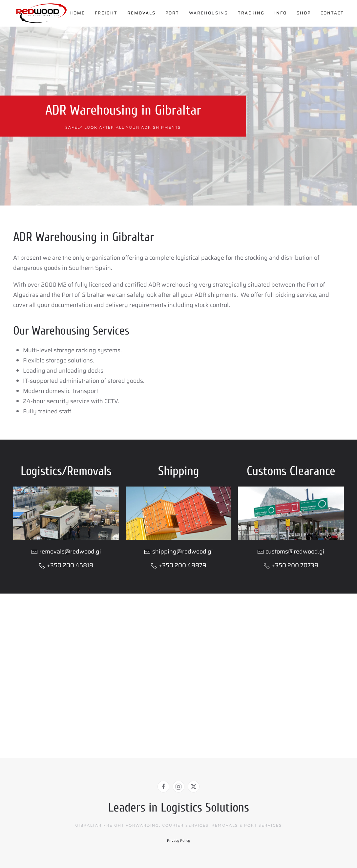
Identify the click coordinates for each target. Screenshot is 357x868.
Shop (304, 13)
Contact (332, 13)
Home (77, 13)
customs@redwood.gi (295, 552)
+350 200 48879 (178, 565)
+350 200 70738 (291, 565)
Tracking (251, 13)
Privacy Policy (178, 841)
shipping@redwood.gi (183, 552)
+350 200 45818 (66, 565)
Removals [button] (141, 13)
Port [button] (172, 13)
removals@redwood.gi (70, 552)
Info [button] (281, 13)
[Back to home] (41, 13)
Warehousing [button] (209, 13)
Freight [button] (106, 13)
